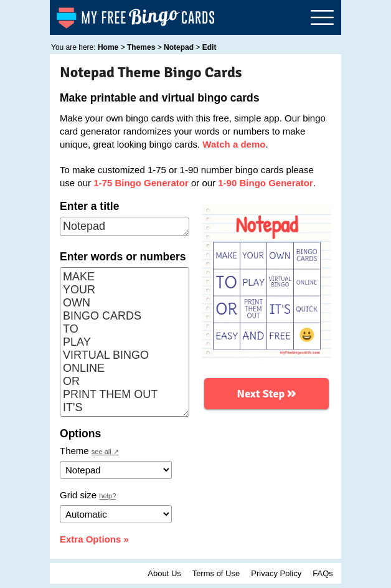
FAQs (323, 573)
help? (107, 496)
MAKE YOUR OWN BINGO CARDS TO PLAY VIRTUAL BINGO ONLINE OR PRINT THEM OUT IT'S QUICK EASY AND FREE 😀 (125, 342)
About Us (164, 573)
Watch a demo (234, 144)
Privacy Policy (276, 573)
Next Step (267, 393)
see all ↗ (105, 452)
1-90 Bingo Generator (266, 183)
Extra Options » (94, 539)
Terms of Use (216, 573)
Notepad (125, 226)
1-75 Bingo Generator (141, 183)
